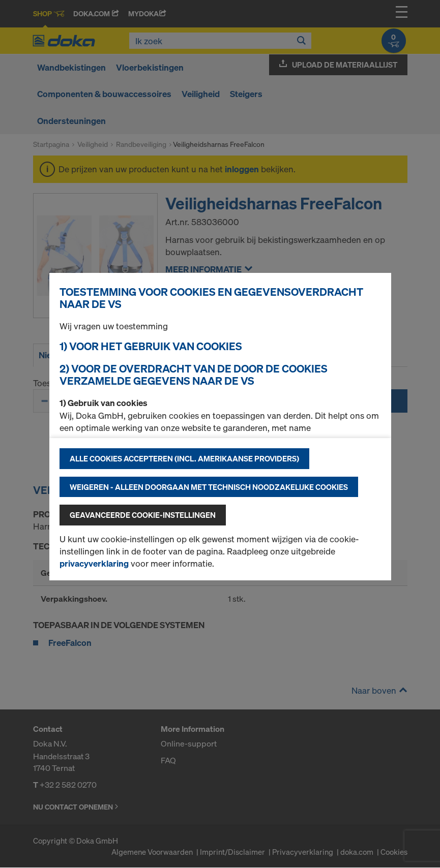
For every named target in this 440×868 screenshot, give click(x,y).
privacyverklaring (94, 563)
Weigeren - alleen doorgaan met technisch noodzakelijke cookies (209, 487)
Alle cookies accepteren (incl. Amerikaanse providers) (184, 458)
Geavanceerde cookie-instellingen (143, 515)
